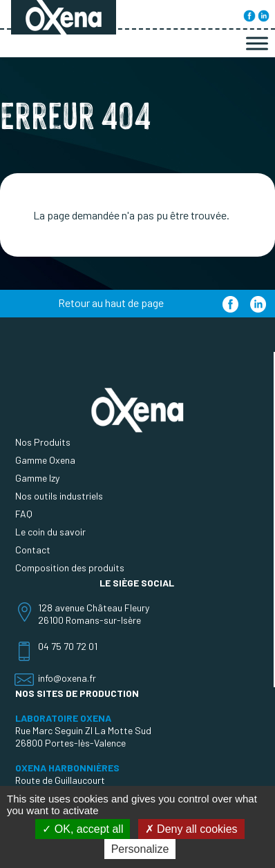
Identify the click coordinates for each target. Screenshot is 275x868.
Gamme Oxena (45, 460)
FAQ (24, 514)
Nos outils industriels (59, 496)
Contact (33, 550)
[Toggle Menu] (257, 43)
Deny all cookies (191, 829)
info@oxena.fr (67, 678)
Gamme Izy (37, 478)
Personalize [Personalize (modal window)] (140, 849)
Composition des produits (70, 568)
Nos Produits (43, 442)
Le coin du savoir (50, 532)
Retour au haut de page (111, 303)
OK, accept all (83, 829)
